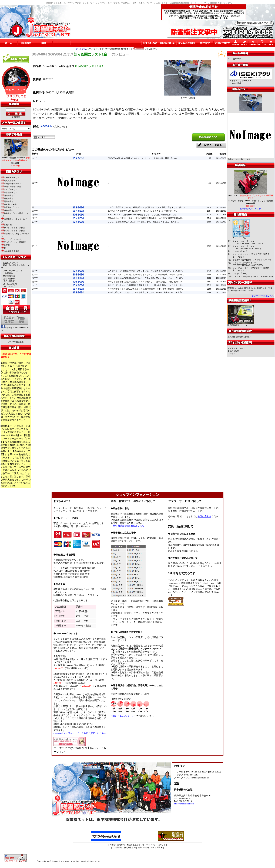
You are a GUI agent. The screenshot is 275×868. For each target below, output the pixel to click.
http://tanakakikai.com (184, 804)
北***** (35, 274)
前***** (35, 282)
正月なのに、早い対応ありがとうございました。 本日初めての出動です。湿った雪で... (146, 271)
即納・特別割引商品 (11, 186)
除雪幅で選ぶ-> (9, 192)
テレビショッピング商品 (13, 228)
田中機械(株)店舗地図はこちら (129, 526)
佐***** (35, 271)
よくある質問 (233, 351)
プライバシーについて (13, 271)
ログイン (231, 353)
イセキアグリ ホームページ (242, 81)
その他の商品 (236, 83)
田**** (34, 218)
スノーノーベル (239, 238)
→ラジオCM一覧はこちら (262, 296)
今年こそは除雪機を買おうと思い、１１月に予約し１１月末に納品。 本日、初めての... (146, 282)
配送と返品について (136, 845)
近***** (35, 289)
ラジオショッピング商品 (13, 231)
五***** (35, 222)
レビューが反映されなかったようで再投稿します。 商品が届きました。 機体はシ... (144, 222)
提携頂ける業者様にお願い (239, 337)
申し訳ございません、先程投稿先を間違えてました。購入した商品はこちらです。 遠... (146, 285)
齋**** (34, 207)
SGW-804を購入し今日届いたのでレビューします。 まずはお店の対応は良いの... (143, 158)
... (109, 183)
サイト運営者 (9, 281)
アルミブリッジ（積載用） (14, 242)
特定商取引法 (9, 276)
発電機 (5, 245)
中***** (35, 158)
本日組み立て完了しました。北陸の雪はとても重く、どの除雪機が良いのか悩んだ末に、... (147, 274)
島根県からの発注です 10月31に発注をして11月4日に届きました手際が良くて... (143, 211)
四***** (35, 215)
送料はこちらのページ (122, 716)
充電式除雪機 (8, 181)
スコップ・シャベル (11, 239)
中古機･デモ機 (9, 204)
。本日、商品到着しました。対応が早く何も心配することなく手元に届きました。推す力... (147, 207)
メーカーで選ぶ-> (10, 178)
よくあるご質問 (10, 284)
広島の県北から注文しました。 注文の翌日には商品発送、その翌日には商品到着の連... (146, 218)
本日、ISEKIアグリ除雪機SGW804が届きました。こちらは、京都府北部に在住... (143, 215)
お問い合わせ (9, 279)
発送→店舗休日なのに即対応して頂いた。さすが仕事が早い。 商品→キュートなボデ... (146, 278)
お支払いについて (11, 263)
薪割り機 (6, 225)
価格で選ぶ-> (8, 195)
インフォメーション (236, 348)
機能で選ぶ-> (8, 198)
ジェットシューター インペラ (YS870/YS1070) (253, 276)
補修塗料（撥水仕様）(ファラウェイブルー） (252, 260)
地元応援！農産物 (10, 251)
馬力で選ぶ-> (8, 201)
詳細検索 (16, 117)
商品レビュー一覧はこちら (239, 159)
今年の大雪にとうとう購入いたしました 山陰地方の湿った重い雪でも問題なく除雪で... (146, 289)
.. (228, 112)
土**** (34, 292)
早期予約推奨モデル (11, 184)
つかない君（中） (240, 273)
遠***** (35, 183)
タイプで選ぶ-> (9, 189)
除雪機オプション (10, 207)
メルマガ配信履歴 (16, 342)
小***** (35, 285)
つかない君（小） (240, 251)
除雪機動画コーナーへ (241, 324)
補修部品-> (7, 210)
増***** (35, 278)
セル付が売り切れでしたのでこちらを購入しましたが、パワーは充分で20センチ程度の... (146, 292)
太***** (35, 211)
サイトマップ (9, 286)
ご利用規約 (8, 273)
